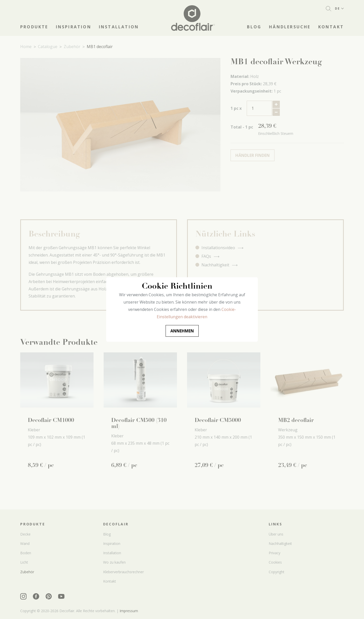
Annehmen (182, 331)
